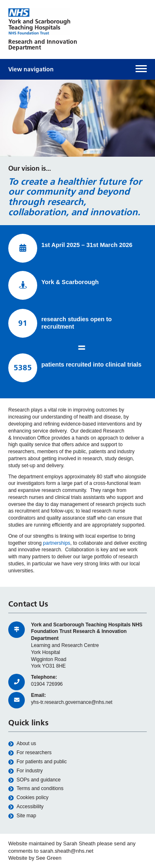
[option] (77, 118)
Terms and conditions (36, 789)
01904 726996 (47, 684)
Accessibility (26, 807)
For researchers (30, 753)
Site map (22, 816)
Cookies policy (28, 798)
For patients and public (37, 762)
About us (22, 744)
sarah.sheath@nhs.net (67, 851)
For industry (25, 771)
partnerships (57, 543)
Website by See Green (35, 858)
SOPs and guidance (35, 780)
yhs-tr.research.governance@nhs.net (72, 702)
